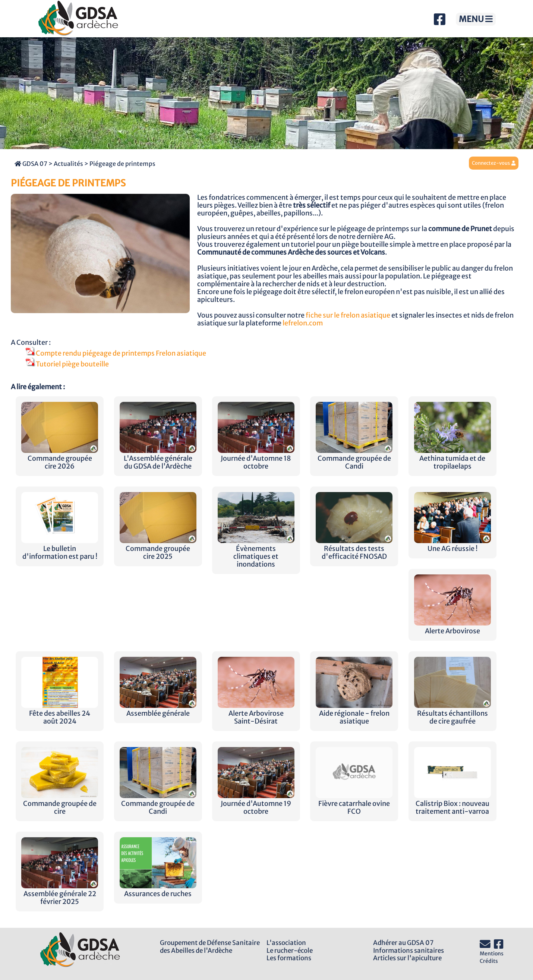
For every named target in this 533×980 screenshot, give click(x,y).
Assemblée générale (158, 710)
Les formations (289, 958)
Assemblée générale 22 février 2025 (60, 894)
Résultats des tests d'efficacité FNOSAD (354, 549)
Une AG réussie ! (452, 545)
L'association (286, 943)
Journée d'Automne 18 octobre (256, 459)
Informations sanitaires (409, 951)
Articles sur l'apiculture (407, 958)
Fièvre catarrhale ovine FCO (354, 804)
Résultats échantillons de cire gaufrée (452, 713)
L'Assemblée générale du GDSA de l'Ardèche (158, 459)
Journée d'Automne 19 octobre (256, 804)
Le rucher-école (290, 951)
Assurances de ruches (158, 890)
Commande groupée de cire (60, 804)
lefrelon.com (303, 323)
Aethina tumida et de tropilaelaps (452, 459)
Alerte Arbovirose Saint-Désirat (256, 713)
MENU (476, 19)
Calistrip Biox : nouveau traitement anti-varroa (452, 804)
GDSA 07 (31, 164)
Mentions (492, 954)
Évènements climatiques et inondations (256, 553)
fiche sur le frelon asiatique (348, 315)
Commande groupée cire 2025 (158, 549)
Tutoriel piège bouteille (67, 364)
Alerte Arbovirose (452, 627)
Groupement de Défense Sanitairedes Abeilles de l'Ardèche (210, 947)
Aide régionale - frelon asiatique (354, 713)
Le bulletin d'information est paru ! (60, 549)
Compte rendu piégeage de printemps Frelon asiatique (116, 353)
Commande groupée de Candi (354, 459)
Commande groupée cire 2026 (60, 459)
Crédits (489, 961)
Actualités (68, 164)
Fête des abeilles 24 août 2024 (60, 713)
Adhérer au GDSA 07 (403, 943)
